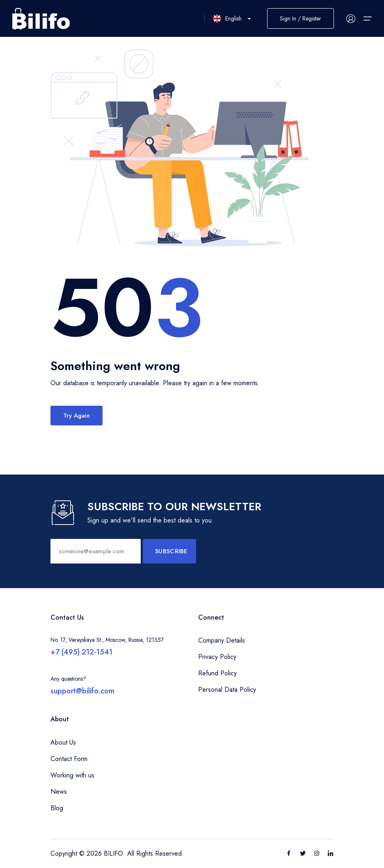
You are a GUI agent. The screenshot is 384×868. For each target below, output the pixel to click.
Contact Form (69, 759)
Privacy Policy (217, 657)
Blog (57, 808)
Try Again (77, 416)
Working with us (72, 775)
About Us (63, 742)
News (59, 792)
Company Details (222, 640)
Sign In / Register (301, 18)
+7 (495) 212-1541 (81, 652)
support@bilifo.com (82, 691)
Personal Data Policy (227, 690)
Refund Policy (217, 673)
